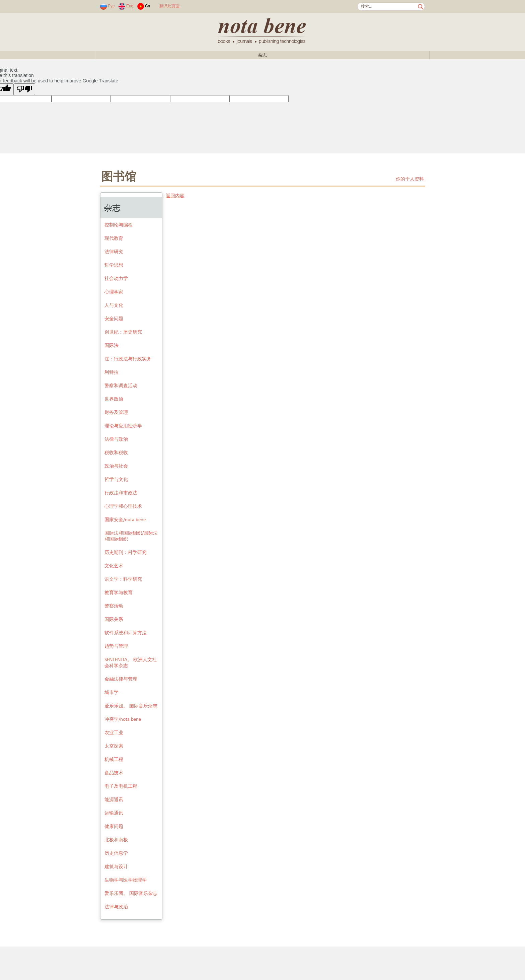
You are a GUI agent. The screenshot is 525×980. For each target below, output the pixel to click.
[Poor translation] (24, 89)
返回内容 (175, 195)
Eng (130, 6)
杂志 (262, 55)
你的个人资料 (410, 179)
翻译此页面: (170, 6)
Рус (111, 6)
